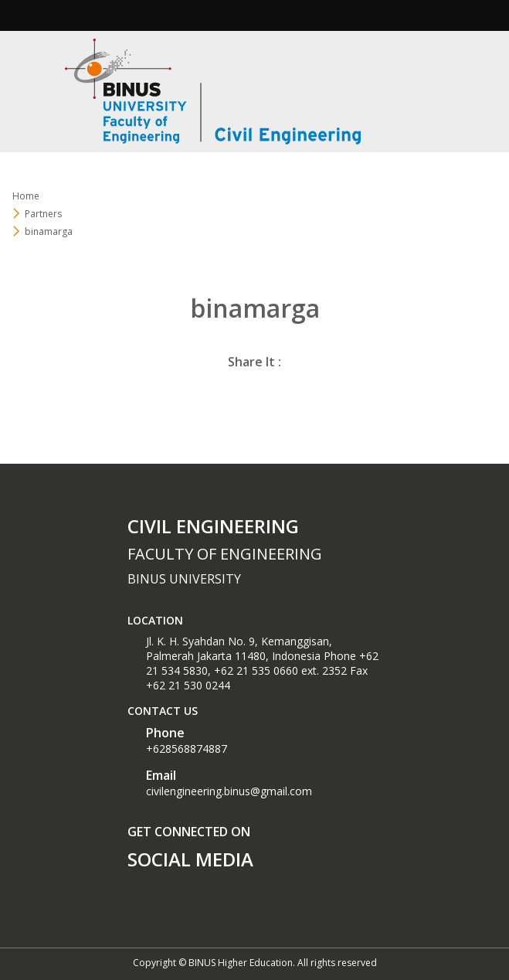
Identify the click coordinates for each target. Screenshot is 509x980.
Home (26, 196)
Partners (43, 214)
